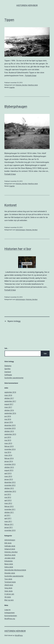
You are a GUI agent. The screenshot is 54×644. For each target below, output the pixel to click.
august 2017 (9, 404)
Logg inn (7, 610)
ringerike (12, 87)
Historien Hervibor (27, 5)
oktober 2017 (9, 398)
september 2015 (10, 434)
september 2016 (10, 413)
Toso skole (8, 579)
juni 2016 (8, 416)
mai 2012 (8, 497)
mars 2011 (8, 521)
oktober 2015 (9, 431)
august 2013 (9, 470)
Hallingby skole (10, 546)
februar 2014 (9, 458)
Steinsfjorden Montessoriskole (15, 570)
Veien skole (8, 591)
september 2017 (10, 401)
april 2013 (8, 473)
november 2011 (10, 509)
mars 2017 (8, 407)
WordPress (19, 635)
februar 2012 (9, 506)
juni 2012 (8, 494)
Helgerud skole (10, 549)
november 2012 (10, 485)
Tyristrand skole (10, 582)
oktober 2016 (9, 410)
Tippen (9, 20)
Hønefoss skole (33, 85)
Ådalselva (8, 366)
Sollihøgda (8, 375)
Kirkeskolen (9, 561)
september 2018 (10, 392)
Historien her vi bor (18, 249)
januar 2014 (9, 461)
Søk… (6, 348)
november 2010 (10, 530)
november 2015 (10, 428)
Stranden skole (10, 573)
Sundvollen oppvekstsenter (14, 378)
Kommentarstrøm (11, 616)
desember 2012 (10, 482)
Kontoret (10, 205)
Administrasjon (20, 230)
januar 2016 (9, 422)
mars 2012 (8, 503)
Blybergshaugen (16, 107)
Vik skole (8, 597)
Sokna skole (9, 567)
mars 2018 (8, 395)
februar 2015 (9, 446)
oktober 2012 (9, 488)
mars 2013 (8, 476)
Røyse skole (9, 564)
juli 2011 (7, 515)
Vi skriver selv (9, 594)
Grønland (8, 372)
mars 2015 (8, 443)
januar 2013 (9, 479)
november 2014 (10, 449)
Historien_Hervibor (21, 85)
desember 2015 (10, 425)
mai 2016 (8, 419)
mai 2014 (8, 452)
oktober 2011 (9, 512)
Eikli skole (8, 543)
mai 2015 (8, 440)
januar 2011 (9, 527)
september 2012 (10, 491)
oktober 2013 (9, 467)
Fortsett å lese (31, 76)
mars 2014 (8, 455)
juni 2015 (8, 437)
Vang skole (8, 588)
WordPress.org (10, 619)
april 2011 (8, 518)
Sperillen (7, 369)
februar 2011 (9, 524)
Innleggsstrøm (10, 613)
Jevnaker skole (10, 558)
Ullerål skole (9, 585)
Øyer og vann (9, 600)
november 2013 (10, 464)
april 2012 (8, 500)
